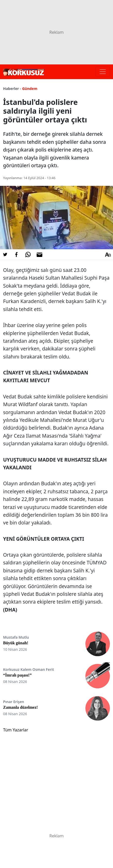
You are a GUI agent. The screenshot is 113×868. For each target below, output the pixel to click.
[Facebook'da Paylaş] (17, 255)
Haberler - (12, 89)
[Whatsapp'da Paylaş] (28, 255)
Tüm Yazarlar (16, 730)
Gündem (30, 89)
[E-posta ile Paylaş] (39, 255)
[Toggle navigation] (103, 72)
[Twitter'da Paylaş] (5, 255)
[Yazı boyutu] (108, 255)
